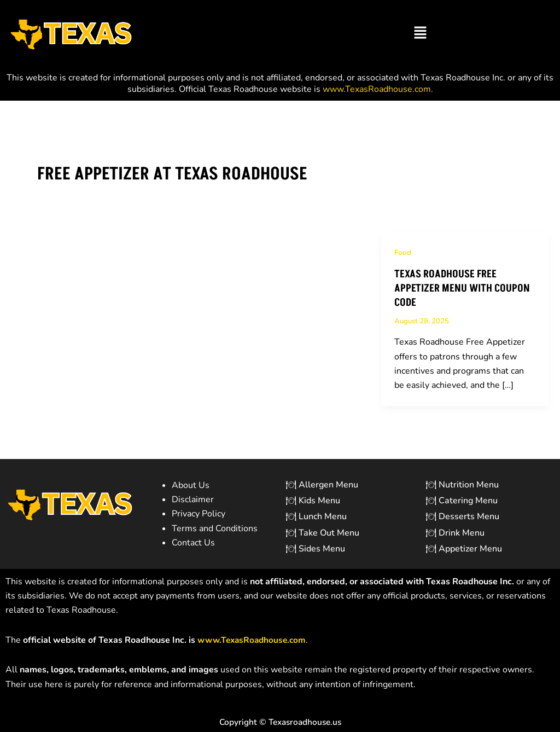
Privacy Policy (199, 514)
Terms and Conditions (215, 528)
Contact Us (193, 543)
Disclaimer (193, 499)
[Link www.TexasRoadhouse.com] (254, 640)
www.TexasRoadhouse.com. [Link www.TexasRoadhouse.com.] (378, 89)
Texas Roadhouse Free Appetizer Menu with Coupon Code (463, 289)
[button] (420, 33)
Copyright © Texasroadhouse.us (280, 722)
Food (403, 252)
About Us (191, 485)
